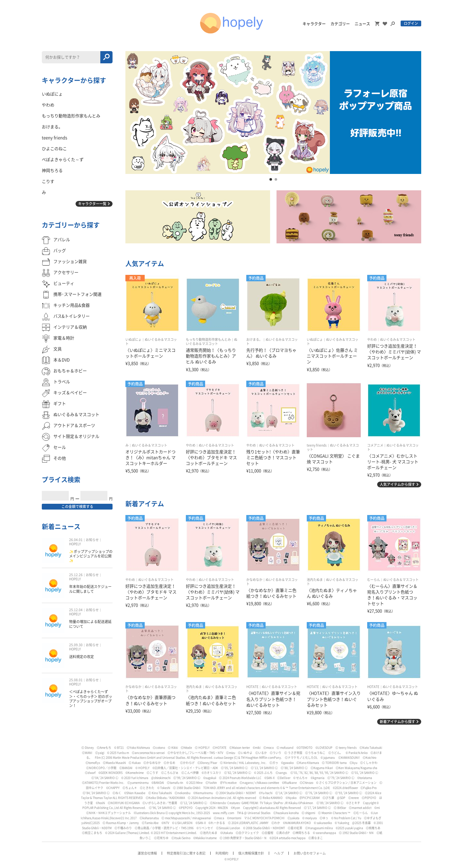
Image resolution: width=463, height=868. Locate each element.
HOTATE (252, 687)
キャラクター (314, 24)
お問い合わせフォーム (310, 853)
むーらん (374, 580)
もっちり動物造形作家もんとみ (208, 339)
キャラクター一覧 (92, 204)
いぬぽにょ (133, 339)
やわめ (372, 339)
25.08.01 (76, 680)
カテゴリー (340, 24)
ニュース (362, 24)
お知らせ (92, 540)
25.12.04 (76, 610)
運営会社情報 (147, 853)
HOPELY (75, 544)
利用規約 (222, 853)
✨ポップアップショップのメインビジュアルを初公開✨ (91, 556)
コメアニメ (375, 445)
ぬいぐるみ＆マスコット (398, 339)
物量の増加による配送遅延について (90, 624)
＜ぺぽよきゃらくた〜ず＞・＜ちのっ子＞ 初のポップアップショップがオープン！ (91, 699)
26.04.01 (76, 540)
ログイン (411, 23)
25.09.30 (76, 645)
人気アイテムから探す (397, 484)
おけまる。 (254, 339)
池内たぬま (315, 580)
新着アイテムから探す (397, 722)
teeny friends (317, 445)
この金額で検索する (77, 506)
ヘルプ (279, 853)
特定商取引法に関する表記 (186, 853)
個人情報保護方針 (251, 853)
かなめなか (254, 580)
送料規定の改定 (82, 657)
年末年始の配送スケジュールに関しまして (90, 589)
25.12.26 (76, 575)
